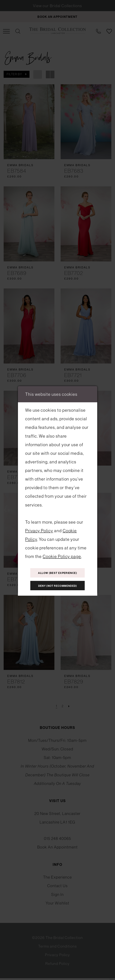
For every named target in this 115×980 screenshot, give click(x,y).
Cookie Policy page (62, 555)
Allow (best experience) (58, 572)
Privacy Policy (39, 529)
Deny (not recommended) (58, 586)
